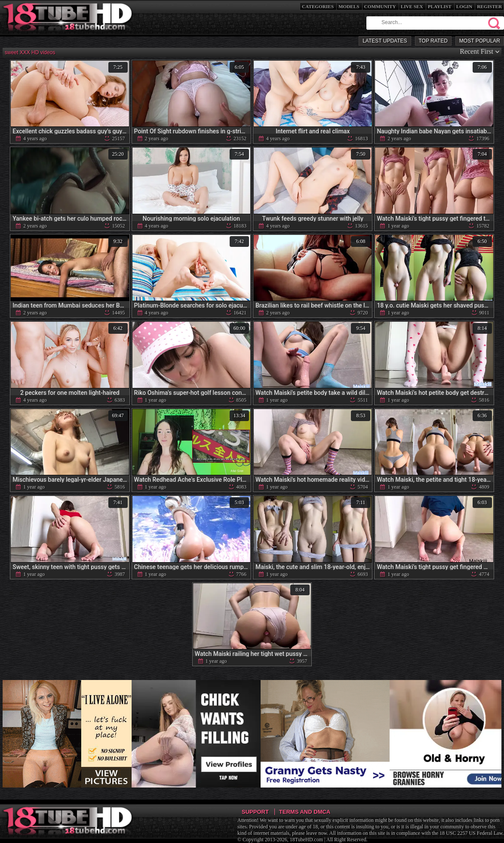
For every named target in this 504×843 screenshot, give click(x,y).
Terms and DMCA (305, 812)
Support (255, 812)
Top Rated (433, 41)
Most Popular (480, 41)
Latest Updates (385, 41)
